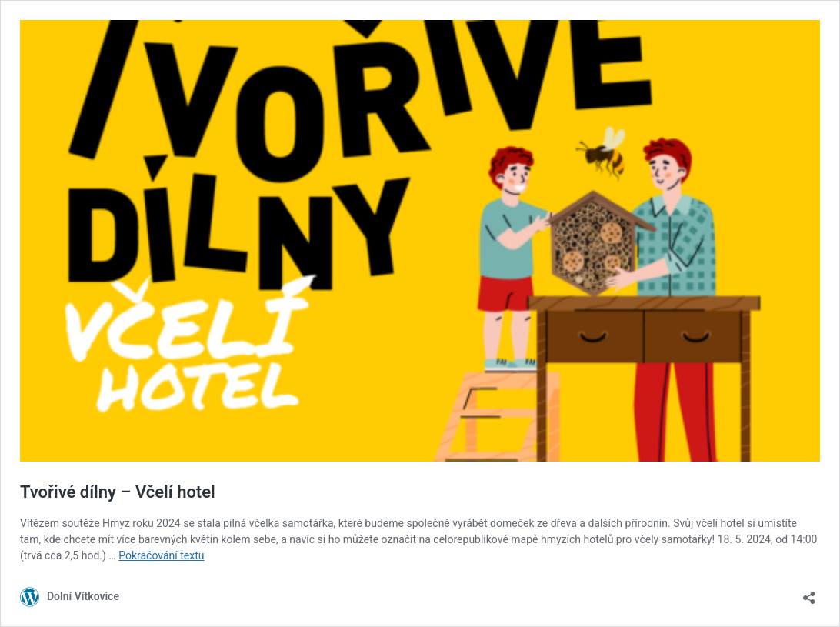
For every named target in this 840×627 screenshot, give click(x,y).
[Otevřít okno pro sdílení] (809, 593)
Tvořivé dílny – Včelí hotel (118, 492)
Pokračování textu (161, 555)
